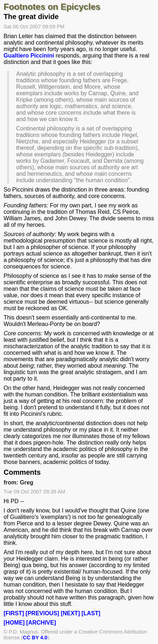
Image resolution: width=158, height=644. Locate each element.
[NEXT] (70, 613)
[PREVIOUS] (42, 613)
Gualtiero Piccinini (29, 56)
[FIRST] (14, 613)
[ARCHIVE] (41, 623)
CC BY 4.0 (35, 638)
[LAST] (91, 613)
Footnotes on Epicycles (52, 7)
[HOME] (14, 623)
